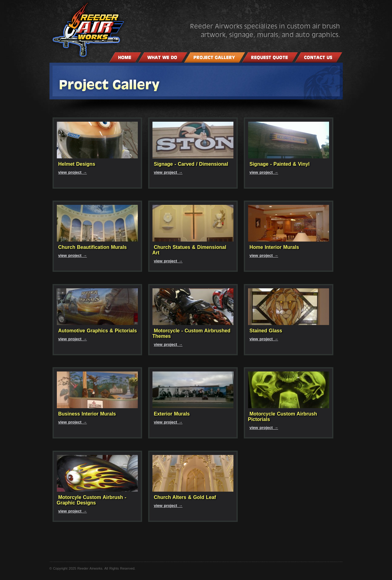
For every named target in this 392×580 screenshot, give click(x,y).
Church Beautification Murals (93, 247)
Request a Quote (270, 57)
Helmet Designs (77, 164)
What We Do (163, 57)
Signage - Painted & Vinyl (280, 164)
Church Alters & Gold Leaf (185, 497)
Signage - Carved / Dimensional (191, 164)
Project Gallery (215, 57)
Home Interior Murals (274, 247)
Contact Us (319, 57)
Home (125, 57)
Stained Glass (266, 331)
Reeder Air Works (114, 30)
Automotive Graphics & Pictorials (98, 331)
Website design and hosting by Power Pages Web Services (377, 14)
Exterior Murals (172, 414)
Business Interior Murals (87, 414)
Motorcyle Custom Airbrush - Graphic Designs (92, 500)
